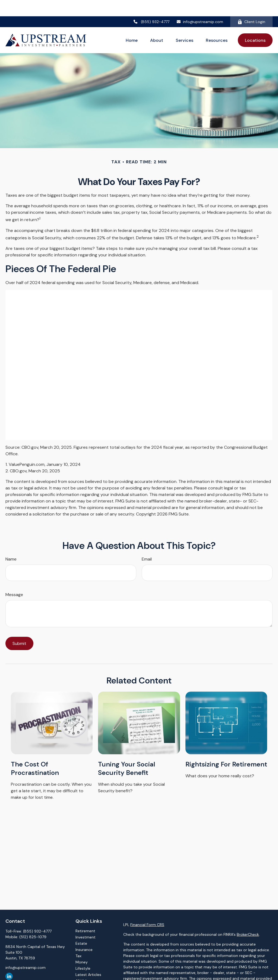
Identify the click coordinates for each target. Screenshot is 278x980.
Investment (86, 921)
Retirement (85, 915)
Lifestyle (83, 952)
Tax (78, 940)
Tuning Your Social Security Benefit (127, 752)
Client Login (251, 5)
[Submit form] (19, 627)
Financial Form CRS (147, 908)
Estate (81, 927)
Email (147, 543)
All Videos (84, 965)
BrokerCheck (248, 918)
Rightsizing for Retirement (226, 748)
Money (82, 946)
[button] (132, 24)
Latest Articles (88, 958)
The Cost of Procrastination (35, 752)
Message (14, 578)
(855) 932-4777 (151, 5)
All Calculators (88, 971)
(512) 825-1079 (33, 921)
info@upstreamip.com (200, 5)
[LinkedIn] (9, 960)
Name (11, 543)
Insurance (84, 933)
